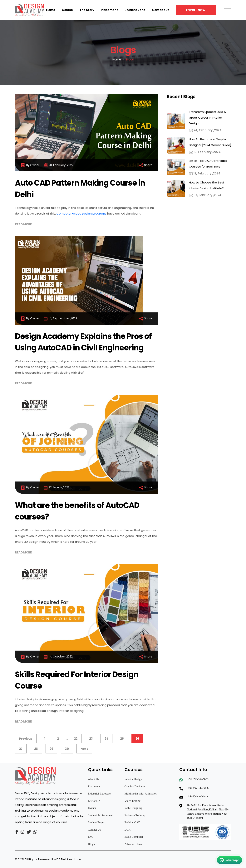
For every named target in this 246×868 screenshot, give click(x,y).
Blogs (91, 844)
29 (51, 749)
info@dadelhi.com (199, 796)
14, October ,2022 (58, 657)
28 (36, 749)
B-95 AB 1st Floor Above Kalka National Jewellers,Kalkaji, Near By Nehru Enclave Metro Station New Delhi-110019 (208, 812)
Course (67, 10)
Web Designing (133, 808)
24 (106, 739)
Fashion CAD (133, 822)
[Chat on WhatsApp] (229, 860)
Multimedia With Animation (141, 794)
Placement (109, 10)
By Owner (30, 165)
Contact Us (161, 10)
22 (76, 739)
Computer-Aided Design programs (81, 213)
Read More (23, 224)
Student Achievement (100, 815)
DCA (128, 830)
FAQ (91, 837)
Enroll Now (196, 10)
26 (137, 739)
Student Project (97, 822)
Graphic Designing (135, 786)
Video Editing (133, 801)
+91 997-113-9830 (199, 788)
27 (21, 749)
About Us (94, 779)
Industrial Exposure (99, 794)
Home (51, 10)
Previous (26, 739)
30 (67, 749)
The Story (87, 10)
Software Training (135, 815)
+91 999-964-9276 (198, 779)
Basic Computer (134, 837)
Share (146, 165)
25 (122, 739)
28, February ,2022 (58, 165)
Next (84, 749)
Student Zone (135, 10)
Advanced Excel (134, 844)
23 (91, 739)
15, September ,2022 (60, 319)
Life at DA (94, 801)
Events (92, 808)
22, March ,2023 (56, 488)
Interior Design (133, 779)
